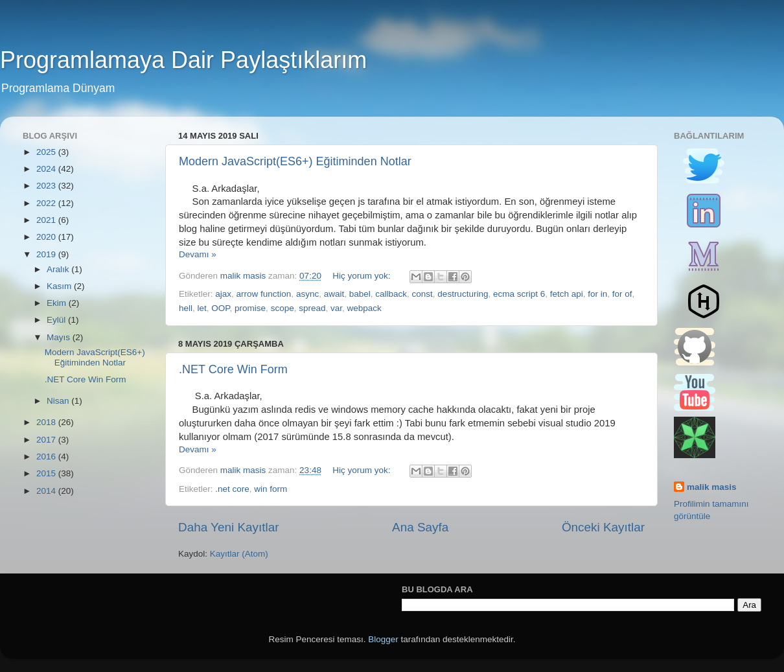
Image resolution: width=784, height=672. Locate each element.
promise (250, 308)
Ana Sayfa (420, 527)
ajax (223, 294)
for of (622, 294)
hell (186, 308)
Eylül (57, 320)
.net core (232, 489)
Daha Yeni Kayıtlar (228, 527)
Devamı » (198, 254)
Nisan (59, 401)
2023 (47, 186)
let (202, 308)
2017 (47, 440)
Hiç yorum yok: (363, 276)
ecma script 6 (519, 294)
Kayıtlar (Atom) (239, 554)
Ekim (58, 303)
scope (282, 308)
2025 (47, 152)
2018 (47, 422)
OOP (220, 308)
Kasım (60, 286)
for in (597, 294)
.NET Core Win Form (233, 369)
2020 (47, 237)
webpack (364, 308)
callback (391, 294)
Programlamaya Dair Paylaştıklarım (183, 60)
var (336, 308)
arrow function (264, 294)
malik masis (712, 487)
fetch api (567, 294)
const (422, 294)
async (307, 294)
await (334, 294)
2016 (47, 457)
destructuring (463, 294)
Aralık (59, 269)
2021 (47, 220)
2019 (47, 254)
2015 (47, 473)
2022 (47, 203)
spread (312, 308)
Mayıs (60, 337)
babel (360, 294)
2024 (47, 169)
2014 (47, 491)
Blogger (383, 639)
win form (271, 489)
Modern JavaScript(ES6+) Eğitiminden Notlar (295, 161)
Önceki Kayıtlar (603, 527)
